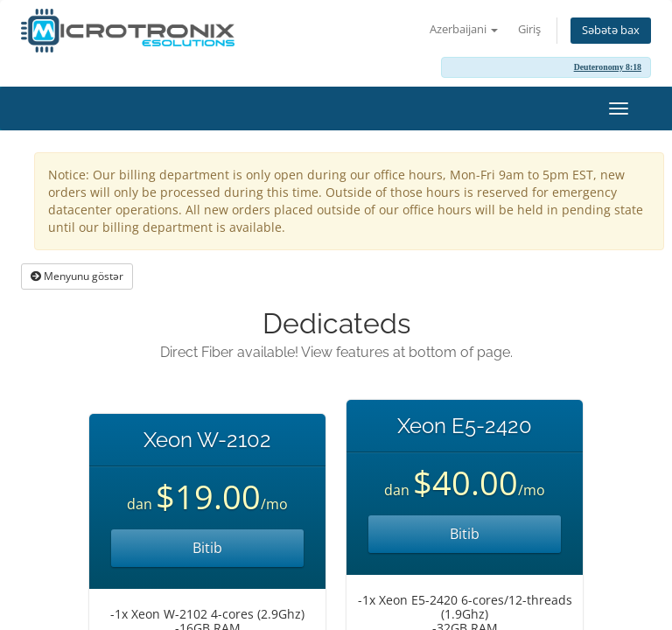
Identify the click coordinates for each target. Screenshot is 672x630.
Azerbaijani (464, 29)
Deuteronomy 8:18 (608, 67)
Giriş (529, 29)
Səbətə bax (611, 30)
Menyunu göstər (77, 276)
